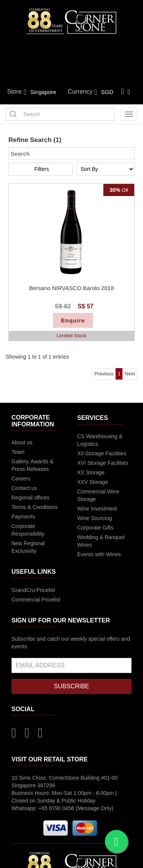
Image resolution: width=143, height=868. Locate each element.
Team (18, 452)
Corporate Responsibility (28, 530)
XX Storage (91, 472)
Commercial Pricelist (36, 600)
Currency (83, 92)
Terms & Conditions (35, 507)
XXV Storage (93, 482)
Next (130, 374)
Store (17, 92)
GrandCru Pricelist (33, 590)
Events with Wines (99, 554)
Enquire (73, 320)
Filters (42, 169)
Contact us (24, 488)
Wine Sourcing (95, 518)
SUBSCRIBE (71, 686)
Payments (23, 517)
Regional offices (30, 498)
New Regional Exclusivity (28, 547)
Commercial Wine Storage (98, 495)
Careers (21, 479)
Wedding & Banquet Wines (101, 541)
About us (22, 442)
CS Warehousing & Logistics (100, 440)
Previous (104, 374)
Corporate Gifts (96, 528)
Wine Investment (97, 509)
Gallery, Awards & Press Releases (32, 465)
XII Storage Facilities (102, 453)
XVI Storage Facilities (103, 463)
